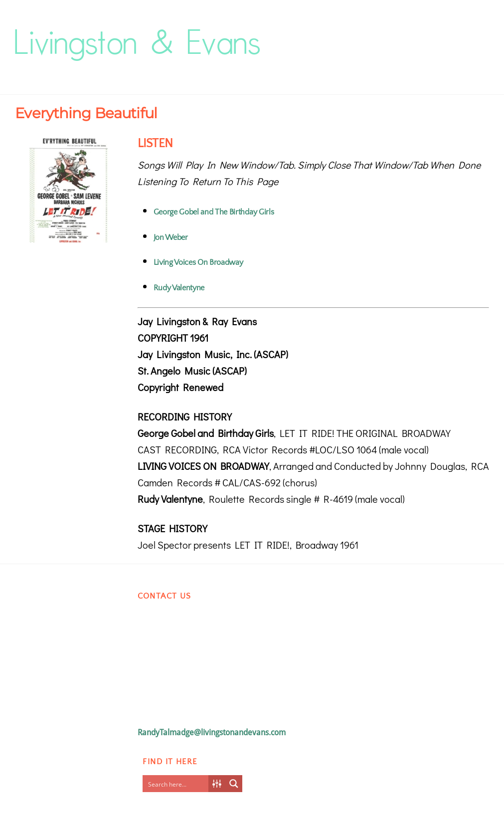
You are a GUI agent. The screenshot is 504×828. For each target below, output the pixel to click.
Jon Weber (171, 237)
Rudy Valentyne (179, 288)
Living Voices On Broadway (198, 262)
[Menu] (474, 33)
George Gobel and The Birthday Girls (214, 212)
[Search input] (178, 784)
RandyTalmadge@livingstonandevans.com (212, 732)
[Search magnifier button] (234, 784)
